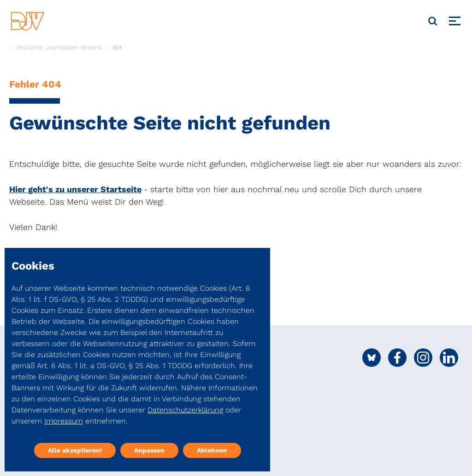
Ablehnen (212, 450)
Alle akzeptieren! (75, 450)
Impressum (64, 421)
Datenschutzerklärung (185, 410)
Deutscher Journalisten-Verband (59, 47)
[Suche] (433, 21)
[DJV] (28, 21)
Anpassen (149, 450)
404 (117, 47)
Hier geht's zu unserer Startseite (75, 189)
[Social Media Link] (372, 358)
